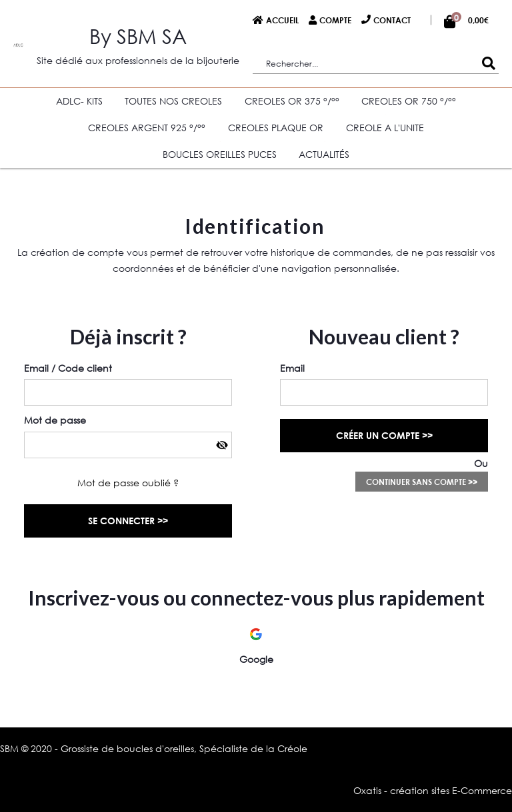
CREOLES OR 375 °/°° (292, 101)
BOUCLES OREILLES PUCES (220, 154)
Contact (392, 20)
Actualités (324, 154)
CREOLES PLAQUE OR (276, 128)
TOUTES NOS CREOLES (173, 101)
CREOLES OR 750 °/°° (409, 101)
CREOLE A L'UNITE (385, 128)
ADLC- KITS (79, 101)
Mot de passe (55, 420)
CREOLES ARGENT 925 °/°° (147, 128)
